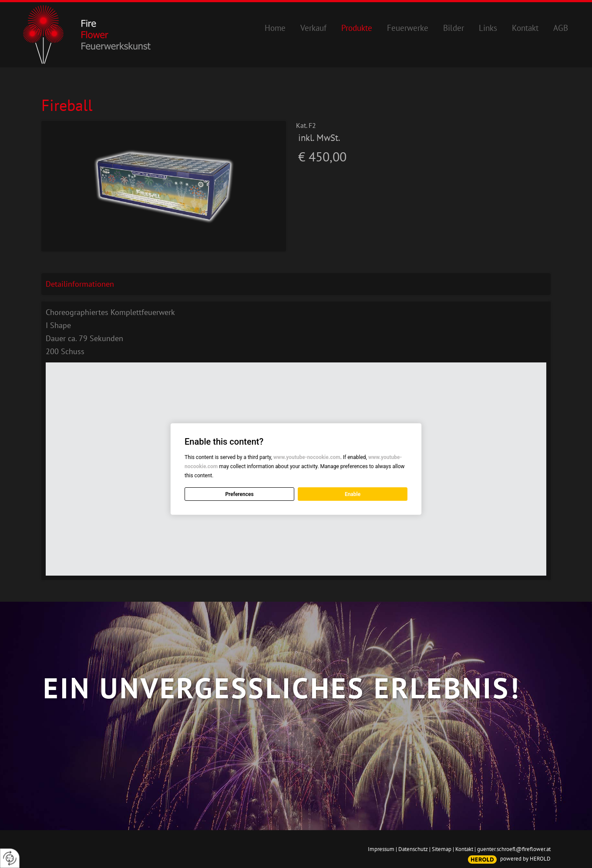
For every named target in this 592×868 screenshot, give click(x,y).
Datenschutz (413, 849)
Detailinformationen (80, 284)
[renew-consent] (10, 858)
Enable (353, 494)
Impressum (381, 849)
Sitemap (442, 849)
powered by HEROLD (525, 859)
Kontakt (464, 849)
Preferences (239, 494)
